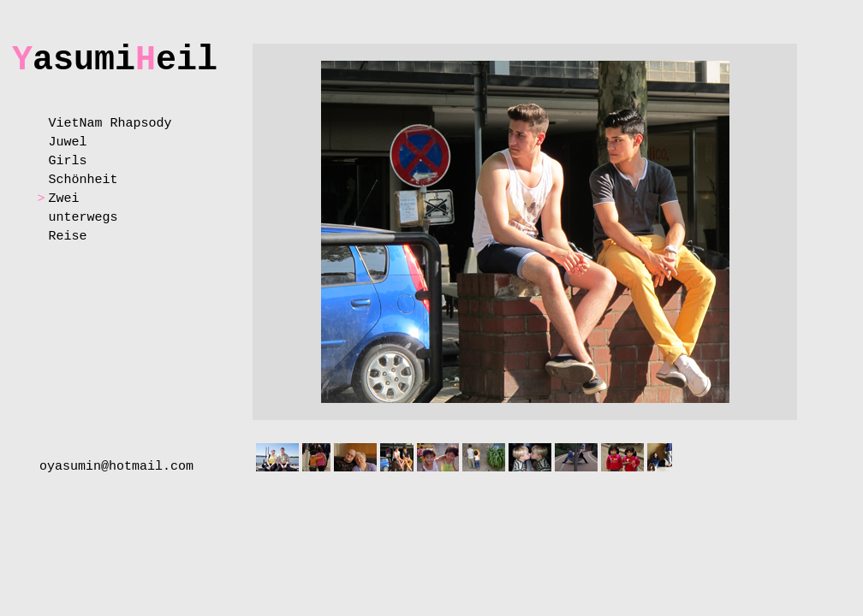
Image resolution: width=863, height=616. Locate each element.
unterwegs (83, 218)
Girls (67, 161)
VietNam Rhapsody (110, 124)
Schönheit (83, 180)
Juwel (67, 142)
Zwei (63, 199)
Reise (67, 237)
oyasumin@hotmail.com (116, 467)
